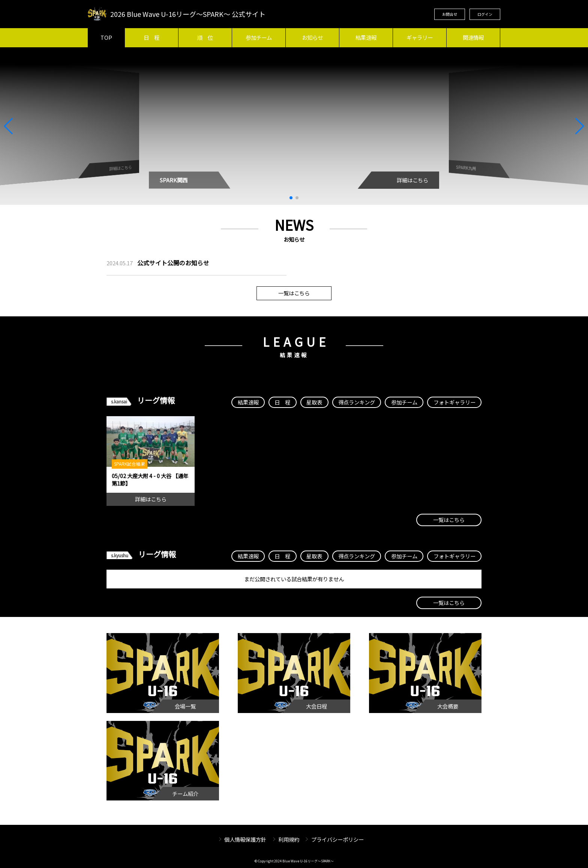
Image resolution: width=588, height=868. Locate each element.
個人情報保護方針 (245, 839)
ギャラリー (420, 37)
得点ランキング (357, 402)
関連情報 (473, 37)
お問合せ (450, 14)
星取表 (314, 402)
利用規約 (289, 839)
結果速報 (366, 37)
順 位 (205, 37)
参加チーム (259, 37)
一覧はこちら (294, 293)
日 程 (151, 37)
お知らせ (312, 37)
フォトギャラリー (454, 402)
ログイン (485, 14)
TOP (106, 37)
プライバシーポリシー (337, 839)
